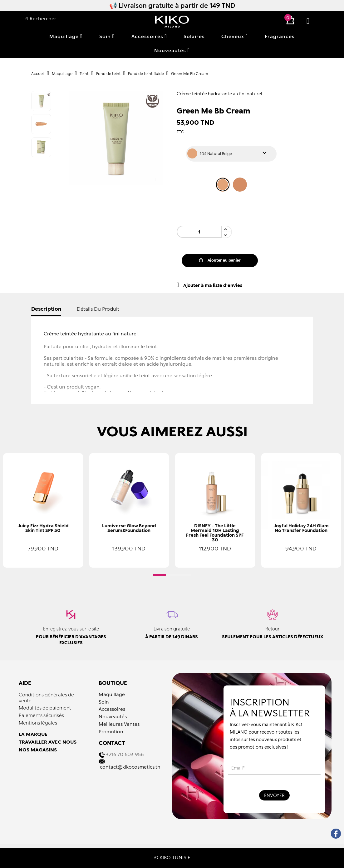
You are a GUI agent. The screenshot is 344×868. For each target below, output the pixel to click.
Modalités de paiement (45, 708)
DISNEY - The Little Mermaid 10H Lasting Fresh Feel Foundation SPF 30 (215, 533)
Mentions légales (38, 723)
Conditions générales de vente (46, 697)
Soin (104, 702)
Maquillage (112, 694)
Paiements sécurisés (41, 715)
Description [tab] (46, 309)
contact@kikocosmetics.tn (130, 767)
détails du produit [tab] (98, 309)
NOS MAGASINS (38, 750)
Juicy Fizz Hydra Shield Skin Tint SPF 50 (43, 528)
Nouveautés (113, 716)
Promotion (111, 731)
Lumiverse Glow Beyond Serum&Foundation (129, 528)
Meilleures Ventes (119, 724)
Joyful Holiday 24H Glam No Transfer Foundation (301, 528)
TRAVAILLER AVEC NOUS (48, 742)
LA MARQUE (33, 734)
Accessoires (112, 709)
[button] (160, 575)
